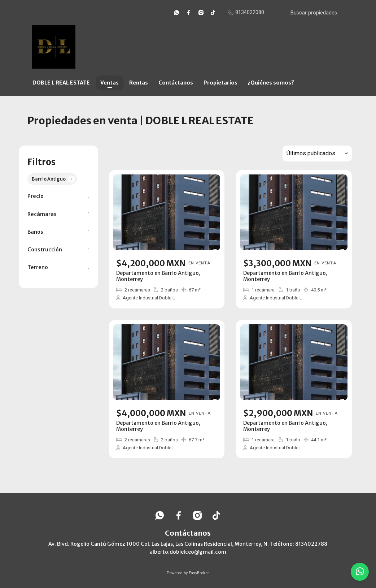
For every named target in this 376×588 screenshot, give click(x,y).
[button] (58, 196)
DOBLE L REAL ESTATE (61, 83)
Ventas (110, 83)
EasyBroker (199, 573)
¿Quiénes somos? (271, 83)
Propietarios (220, 83)
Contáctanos (176, 83)
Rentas (139, 83)
